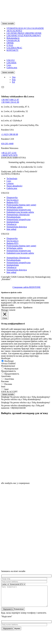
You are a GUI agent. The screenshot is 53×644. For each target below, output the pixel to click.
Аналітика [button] (6, 376)
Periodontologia (13, 217)
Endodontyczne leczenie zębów (20, 212)
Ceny (9, 65)
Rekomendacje (13, 38)
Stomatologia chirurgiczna (18, 215)
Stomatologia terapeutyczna (19, 210)
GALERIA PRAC (14, 48)
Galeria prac (12, 68)
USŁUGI (11, 60)
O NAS (10, 45)
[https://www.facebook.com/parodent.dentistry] (22, 527)
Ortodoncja (11, 224)
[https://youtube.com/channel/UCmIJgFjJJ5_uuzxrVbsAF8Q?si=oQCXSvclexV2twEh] (22, 569)
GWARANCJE (13, 40)
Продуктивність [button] (8, 371)
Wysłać (11, 633)
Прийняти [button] (28, 308)
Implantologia (13, 222)
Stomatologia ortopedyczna (19, 219)
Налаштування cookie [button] (12, 308)
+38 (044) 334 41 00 (10, 102)
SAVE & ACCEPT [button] (9, 392)
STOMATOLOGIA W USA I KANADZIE (25, 28)
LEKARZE (12, 63)
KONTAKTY (13, 50)
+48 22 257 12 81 (9, 153)
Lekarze (10, 183)
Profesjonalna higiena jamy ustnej (21, 205)
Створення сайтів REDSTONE (27, 287)
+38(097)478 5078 (9, 155)
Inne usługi (11, 229)
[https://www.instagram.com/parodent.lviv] (22, 506)
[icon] (22, 437)
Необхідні (9, 361)
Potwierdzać (13, 613)
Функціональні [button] (8, 366)
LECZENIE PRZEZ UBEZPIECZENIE (24, 33)
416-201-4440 (7, 144)
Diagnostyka (12, 197)
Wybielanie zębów (15, 207)
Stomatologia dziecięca (17, 227)
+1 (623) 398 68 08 (10, 134)
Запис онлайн (8, 24)
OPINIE (10, 43)
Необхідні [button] (6, 358)
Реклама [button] (5, 381)
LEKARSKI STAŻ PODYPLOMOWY (24, 36)
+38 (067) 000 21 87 (10, 100)
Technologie (12, 179)
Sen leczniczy (13, 200)
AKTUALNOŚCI (14, 31)
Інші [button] (3, 386)
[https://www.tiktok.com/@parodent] (22, 548)
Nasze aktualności (14, 186)
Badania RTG (12, 202)
